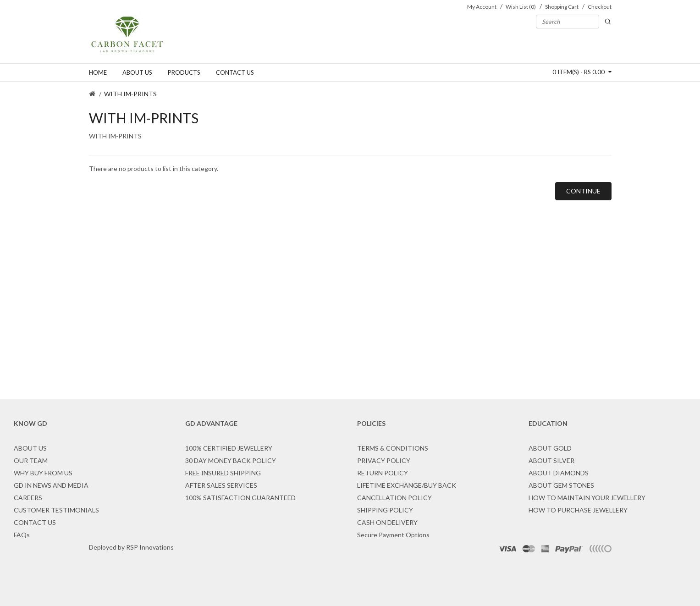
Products (184, 72)
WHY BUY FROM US (43, 473)
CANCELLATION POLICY (394, 498)
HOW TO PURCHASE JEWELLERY (578, 510)
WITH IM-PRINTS (130, 94)
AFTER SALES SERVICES (221, 485)
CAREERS (28, 498)
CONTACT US (35, 522)
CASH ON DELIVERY (387, 522)
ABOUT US (30, 448)
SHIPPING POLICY (385, 510)
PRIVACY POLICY (384, 460)
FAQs (22, 535)
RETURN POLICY (383, 473)
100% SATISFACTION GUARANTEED (240, 498)
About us (137, 72)
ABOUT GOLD (550, 448)
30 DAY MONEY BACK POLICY (231, 460)
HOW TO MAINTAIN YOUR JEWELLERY (587, 498)
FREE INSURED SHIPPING (223, 473)
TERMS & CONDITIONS (393, 448)
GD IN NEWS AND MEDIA (51, 485)
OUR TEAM (31, 460)
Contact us (235, 72)
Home (98, 72)
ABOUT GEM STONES (561, 485)
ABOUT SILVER (551, 460)
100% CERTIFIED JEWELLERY (229, 448)
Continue (583, 191)
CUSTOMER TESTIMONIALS (56, 510)
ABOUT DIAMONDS (559, 473)
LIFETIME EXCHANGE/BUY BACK (407, 485)
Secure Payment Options (393, 535)
